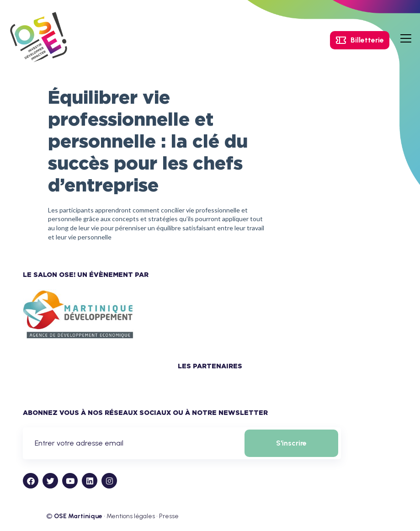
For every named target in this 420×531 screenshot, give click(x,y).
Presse (169, 516)
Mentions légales (131, 516)
